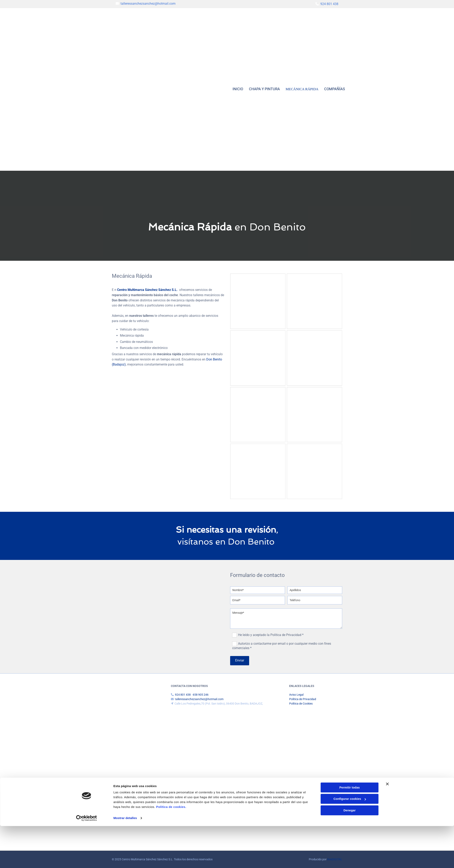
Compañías (335, 89)
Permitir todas (350, 829)
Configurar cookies (350, 841)
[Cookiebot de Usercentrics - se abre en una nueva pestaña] (86, 860)
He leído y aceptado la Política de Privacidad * (271, 635)
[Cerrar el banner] (387, 826)
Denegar (349, 852)
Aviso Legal (296, 695)
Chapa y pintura (265, 89)
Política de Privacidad (303, 699)
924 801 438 (329, 4)
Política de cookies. (171, 849)
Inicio (238, 89)
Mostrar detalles (125, 860)
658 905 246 (201, 695)
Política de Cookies (301, 704)
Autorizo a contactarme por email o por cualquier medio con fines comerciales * (282, 646)
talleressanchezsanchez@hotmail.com (148, 4)
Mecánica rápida (302, 89)
